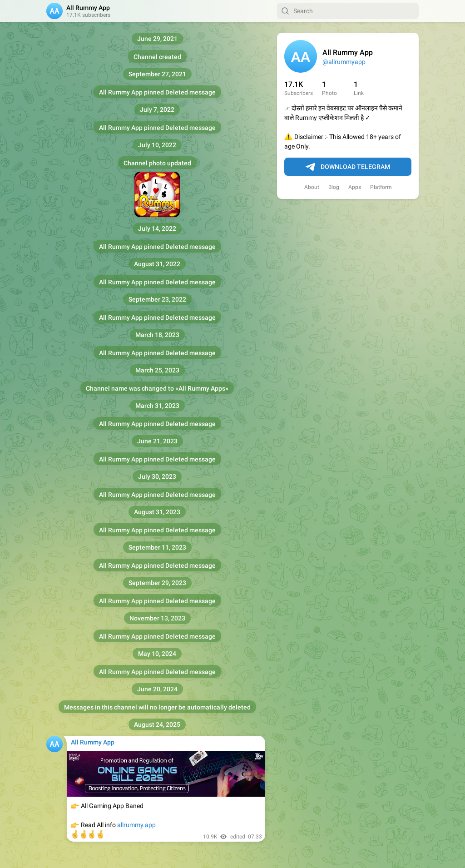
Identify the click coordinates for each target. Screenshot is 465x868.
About (312, 187)
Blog (334, 187)
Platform (381, 187)
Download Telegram (348, 167)
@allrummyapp (344, 62)
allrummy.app (136, 825)
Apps (355, 187)
